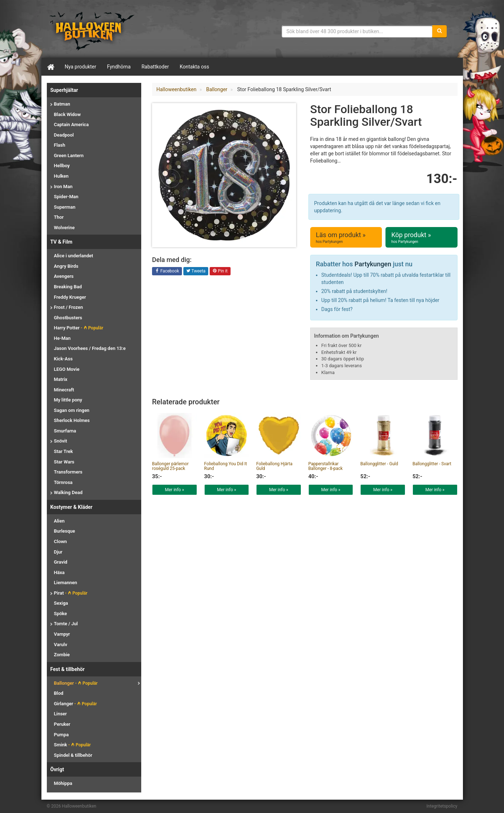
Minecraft (64, 390)
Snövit (61, 441)
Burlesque (65, 531)
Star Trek (64, 451)
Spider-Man (66, 197)
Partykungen (373, 264)
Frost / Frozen (69, 307)
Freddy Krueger (70, 297)
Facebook (167, 271)
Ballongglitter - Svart (432, 464)
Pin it (220, 271)
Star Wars (64, 462)
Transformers (68, 472)
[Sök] (440, 31)
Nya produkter (81, 67)
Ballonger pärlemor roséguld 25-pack (170, 466)
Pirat (71, 593)
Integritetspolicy (442, 806)
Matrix (61, 379)
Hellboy (62, 166)
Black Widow (68, 114)
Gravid (61, 562)
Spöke (61, 614)
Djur (58, 552)
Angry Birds (66, 266)
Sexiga (61, 603)
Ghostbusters (68, 318)
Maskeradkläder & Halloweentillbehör (92, 31)
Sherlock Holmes (72, 420)
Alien (59, 521)
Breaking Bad (68, 287)
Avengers (64, 276)
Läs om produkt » (346, 237)
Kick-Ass (63, 359)
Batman (62, 104)
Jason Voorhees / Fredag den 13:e (90, 348)
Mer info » (175, 490)
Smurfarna (65, 431)
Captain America (72, 125)
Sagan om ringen (72, 410)
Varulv (61, 645)
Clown (61, 541)
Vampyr (62, 634)
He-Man (63, 338)
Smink (72, 745)
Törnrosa (63, 482)
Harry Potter (79, 328)
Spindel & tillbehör (73, 755)
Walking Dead (68, 492)
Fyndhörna (119, 67)
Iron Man (63, 186)
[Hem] (50, 67)
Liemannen (66, 583)
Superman (65, 207)
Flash (60, 145)
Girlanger (75, 704)
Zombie (62, 655)
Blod (59, 693)
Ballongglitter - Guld (379, 464)
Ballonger (76, 683)
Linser (61, 714)
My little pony (68, 400)
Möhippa (63, 783)
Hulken (61, 176)
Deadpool (64, 135)
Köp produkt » (421, 237)
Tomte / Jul (66, 624)
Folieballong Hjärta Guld (274, 466)
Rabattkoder (155, 67)
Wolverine (64, 228)
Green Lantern (69, 156)
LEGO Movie (67, 369)
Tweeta (196, 271)
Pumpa (61, 735)
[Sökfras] (357, 31)
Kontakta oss (195, 67)
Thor (59, 217)
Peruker (62, 724)
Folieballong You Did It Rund (226, 466)
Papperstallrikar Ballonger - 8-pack (325, 466)
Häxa (59, 572)
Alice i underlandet (74, 256)
